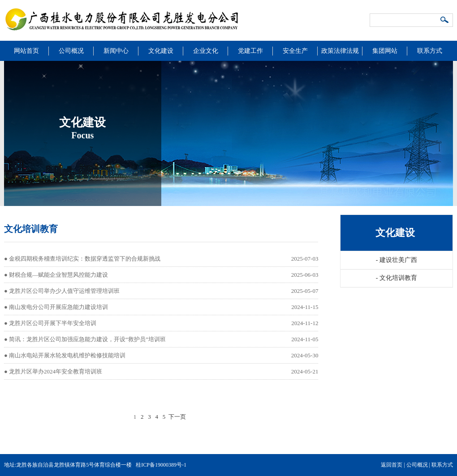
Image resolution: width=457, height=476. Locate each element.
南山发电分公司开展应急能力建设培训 (58, 307)
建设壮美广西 (397, 260)
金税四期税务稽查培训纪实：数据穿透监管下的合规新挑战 (85, 259)
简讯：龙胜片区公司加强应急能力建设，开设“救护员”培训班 (87, 339)
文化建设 (161, 51)
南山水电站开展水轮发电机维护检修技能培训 (67, 355)
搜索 (445, 21)
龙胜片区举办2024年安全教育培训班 (56, 371)
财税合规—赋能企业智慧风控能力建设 (58, 275)
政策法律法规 (340, 51)
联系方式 (430, 51)
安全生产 (295, 51)
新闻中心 (116, 51)
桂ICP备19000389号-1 (161, 465)
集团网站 (385, 51)
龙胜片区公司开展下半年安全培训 (53, 323)
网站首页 (26, 51)
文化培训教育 (397, 278)
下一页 (177, 417)
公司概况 (71, 51)
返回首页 (392, 465)
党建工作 (250, 51)
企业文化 (206, 51)
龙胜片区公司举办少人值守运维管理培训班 (64, 291)
